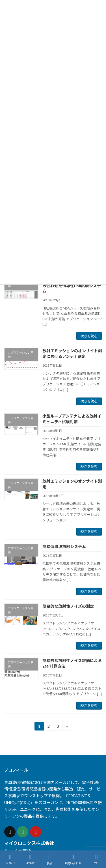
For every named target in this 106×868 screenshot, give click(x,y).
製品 (49, 860)
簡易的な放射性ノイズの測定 (68, 606)
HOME (30, 860)
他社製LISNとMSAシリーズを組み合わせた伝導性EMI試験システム (72, 285)
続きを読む (89, 336)
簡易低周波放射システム (64, 546)
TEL (97, 860)
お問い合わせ (73, 860)
